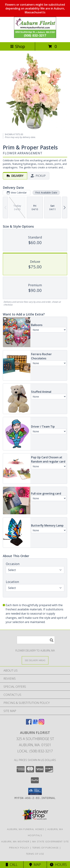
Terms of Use (35, 854)
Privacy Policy (19, 848)
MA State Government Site (51, 841)
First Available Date (46, 193)
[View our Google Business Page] (35, 723)
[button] (35, 791)
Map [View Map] (35, 865)
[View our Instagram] (41, 723)
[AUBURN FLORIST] (35, 37)
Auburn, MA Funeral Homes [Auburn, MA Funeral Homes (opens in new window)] (26, 829)
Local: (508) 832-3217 (35, 751)
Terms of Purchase (46, 848)
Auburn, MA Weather (15, 841)
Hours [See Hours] (58, 865)
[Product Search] (36, 640)
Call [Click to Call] (12, 865)
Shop (18, 46)
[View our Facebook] (29, 723)
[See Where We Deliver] (35, 660)
